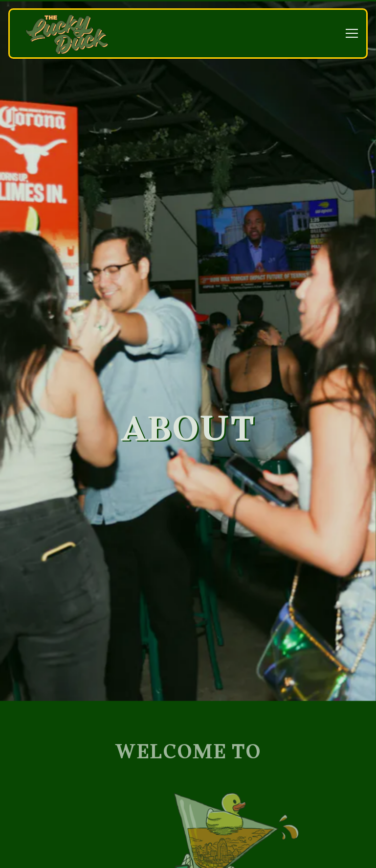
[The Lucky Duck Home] (67, 34)
